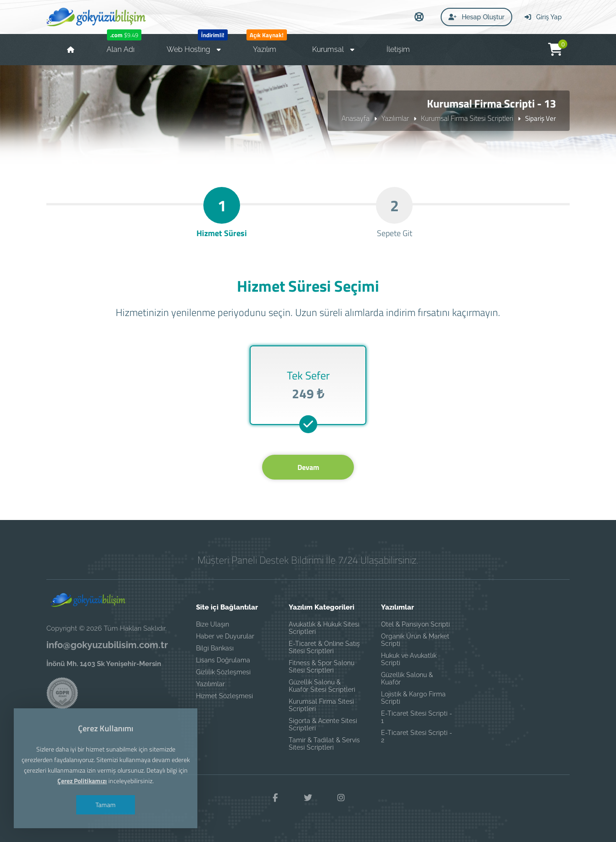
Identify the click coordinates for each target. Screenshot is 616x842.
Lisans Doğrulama (223, 660)
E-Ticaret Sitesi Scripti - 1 (417, 717)
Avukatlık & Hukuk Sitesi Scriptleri (324, 628)
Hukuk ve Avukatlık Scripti (409, 659)
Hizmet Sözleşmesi (224, 696)
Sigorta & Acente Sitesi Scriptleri (323, 724)
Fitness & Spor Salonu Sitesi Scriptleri (322, 667)
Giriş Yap (543, 17)
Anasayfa (356, 118)
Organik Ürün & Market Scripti (415, 640)
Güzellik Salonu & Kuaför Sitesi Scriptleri (322, 686)
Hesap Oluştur (476, 17)
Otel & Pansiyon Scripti (415, 624)
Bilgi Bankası (215, 648)
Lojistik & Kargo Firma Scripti (413, 698)
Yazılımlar (395, 118)
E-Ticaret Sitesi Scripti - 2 (417, 736)
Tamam (106, 805)
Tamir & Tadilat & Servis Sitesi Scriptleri (324, 744)
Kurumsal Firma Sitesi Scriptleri (467, 118)
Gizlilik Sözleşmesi (223, 672)
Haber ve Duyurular (225, 636)
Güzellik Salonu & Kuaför (407, 678)
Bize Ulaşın (213, 624)
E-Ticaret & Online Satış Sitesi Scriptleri (324, 647)
